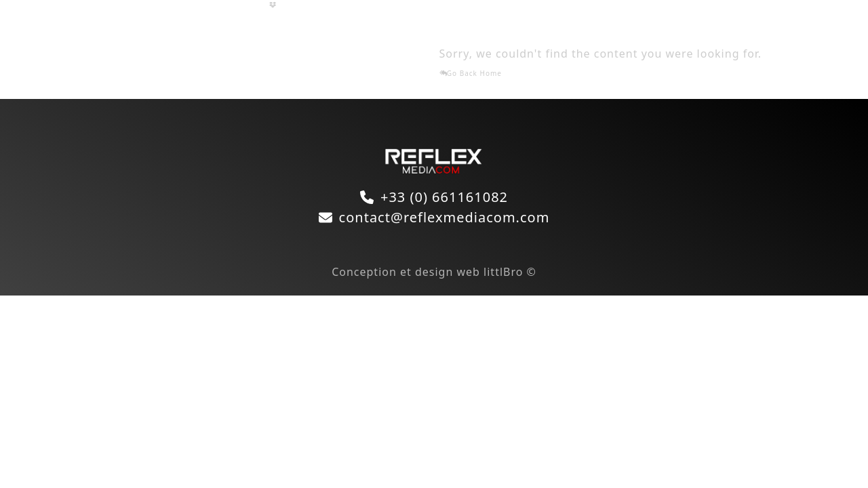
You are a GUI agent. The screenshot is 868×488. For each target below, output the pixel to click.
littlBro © (510, 272)
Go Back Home (471, 73)
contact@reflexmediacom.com (445, 217)
